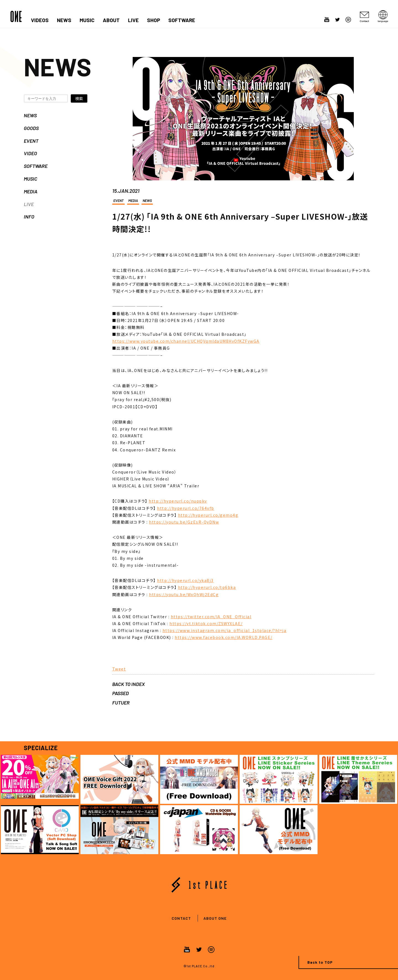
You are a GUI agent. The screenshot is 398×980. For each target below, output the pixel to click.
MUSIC (87, 20)
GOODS (31, 128)
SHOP (154, 20)
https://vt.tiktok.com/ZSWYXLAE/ (206, 623)
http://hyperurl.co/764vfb (186, 508)
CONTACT (181, 918)
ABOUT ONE (215, 918)
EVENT (31, 141)
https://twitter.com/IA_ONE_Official (211, 617)
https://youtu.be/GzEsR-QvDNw (184, 522)
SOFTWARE (182, 20)
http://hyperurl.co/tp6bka (207, 587)
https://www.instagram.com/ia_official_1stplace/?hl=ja (225, 630)
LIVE (133, 20)
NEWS (64, 20)
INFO (29, 217)
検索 (79, 98)
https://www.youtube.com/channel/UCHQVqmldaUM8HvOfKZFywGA (186, 341)
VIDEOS (40, 20)
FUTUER (121, 703)
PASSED (121, 693)
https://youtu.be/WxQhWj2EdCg (184, 594)
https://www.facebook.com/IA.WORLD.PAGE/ (224, 637)
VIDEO (30, 153)
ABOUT (111, 20)
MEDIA (31, 191)
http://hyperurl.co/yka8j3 (185, 580)
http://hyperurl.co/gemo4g (208, 515)
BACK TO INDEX (129, 684)
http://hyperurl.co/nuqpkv (178, 501)
